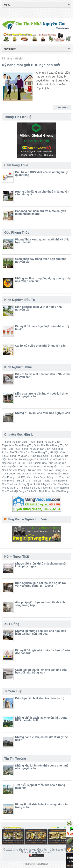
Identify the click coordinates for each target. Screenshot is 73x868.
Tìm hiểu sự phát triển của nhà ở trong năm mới (40, 786)
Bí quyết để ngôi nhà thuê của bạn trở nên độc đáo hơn (43, 652)
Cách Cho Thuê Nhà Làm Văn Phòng (48, 491)
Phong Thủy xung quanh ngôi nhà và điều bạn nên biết (42, 241)
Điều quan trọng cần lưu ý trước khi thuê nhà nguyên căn (41, 395)
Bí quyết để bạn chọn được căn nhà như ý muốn (42, 328)
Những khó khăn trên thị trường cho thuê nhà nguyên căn (42, 767)
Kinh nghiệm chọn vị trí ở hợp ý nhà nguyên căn (38, 308)
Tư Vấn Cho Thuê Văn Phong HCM (48, 470)
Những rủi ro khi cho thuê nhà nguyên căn (43, 413)
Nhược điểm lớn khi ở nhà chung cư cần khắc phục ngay (41, 565)
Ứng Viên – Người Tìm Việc (28, 519)
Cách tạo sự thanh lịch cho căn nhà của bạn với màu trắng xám (41, 671)
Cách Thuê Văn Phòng (40, 477)
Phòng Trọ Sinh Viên (15, 442)
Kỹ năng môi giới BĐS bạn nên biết (31, 65)
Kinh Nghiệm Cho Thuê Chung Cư (46, 463)
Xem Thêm (62, 108)
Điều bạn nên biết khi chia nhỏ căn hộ (40, 698)
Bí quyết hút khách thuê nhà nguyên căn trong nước (41, 806)
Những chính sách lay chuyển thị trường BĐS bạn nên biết (41, 719)
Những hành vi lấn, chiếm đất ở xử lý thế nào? (41, 738)
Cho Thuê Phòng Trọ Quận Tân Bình (29, 449)
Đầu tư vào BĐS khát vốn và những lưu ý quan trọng (41, 174)
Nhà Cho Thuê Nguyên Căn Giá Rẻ (28, 459)
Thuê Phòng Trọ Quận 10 (29, 445)
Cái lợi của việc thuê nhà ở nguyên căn (40, 346)
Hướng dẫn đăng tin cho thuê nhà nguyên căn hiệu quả (42, 193)
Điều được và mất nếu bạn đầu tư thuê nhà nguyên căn (43, 376)
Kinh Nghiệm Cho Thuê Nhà (36, 488)
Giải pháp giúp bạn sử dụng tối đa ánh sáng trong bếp (40, 604)
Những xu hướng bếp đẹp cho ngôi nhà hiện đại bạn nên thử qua (41, 632)
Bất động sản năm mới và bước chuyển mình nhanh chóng (41, 212)
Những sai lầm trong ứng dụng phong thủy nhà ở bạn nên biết (43, 280)
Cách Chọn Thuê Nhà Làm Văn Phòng (24, 474)
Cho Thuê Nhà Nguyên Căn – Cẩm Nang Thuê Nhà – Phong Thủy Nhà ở (41, 851)
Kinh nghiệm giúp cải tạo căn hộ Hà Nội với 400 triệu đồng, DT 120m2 (41, 584)
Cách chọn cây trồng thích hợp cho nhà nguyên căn (41, 260)
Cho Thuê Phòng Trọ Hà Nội (42, 452)
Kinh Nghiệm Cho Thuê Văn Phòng (22, 466)
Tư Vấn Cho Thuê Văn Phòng (33, 481)
